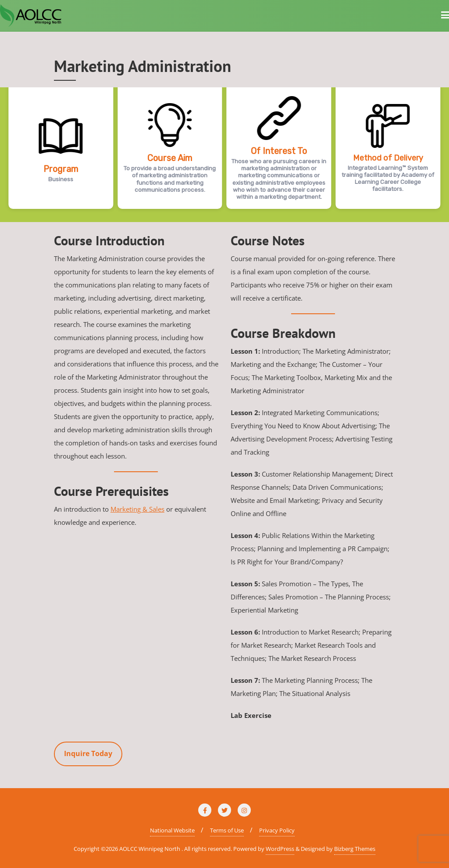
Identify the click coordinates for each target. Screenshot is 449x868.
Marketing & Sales (137, 509)
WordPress (280, 849)
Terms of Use (227, 830)
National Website (172, 830)
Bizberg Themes (355, 849)
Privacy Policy (277, 830)
